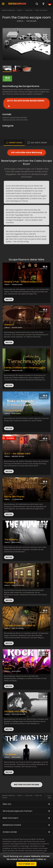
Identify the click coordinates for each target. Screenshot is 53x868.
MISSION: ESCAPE (18, 456)
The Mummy (11, 540)
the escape (29, 10)
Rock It (8, 669)
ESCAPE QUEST (17, 327)
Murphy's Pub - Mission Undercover (23, 282)
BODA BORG (16, 413)
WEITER (9, 342)
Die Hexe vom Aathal (16, 712)
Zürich (20, 10)
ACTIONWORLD (17, 499)
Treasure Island (13, 411)
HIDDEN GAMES (17, 284)
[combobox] (43, 4)
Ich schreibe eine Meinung (27, 152)
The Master (10, 754)
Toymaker (10, 583)
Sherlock (9, 325)
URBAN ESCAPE (17, 370)
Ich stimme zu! (26, 864)
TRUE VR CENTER (18, 628)
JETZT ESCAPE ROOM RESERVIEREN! (26, 101)
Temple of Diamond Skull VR (20, 626)
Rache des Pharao (14, 497)
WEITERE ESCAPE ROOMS (27, 785)
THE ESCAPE (31, 21)
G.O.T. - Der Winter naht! (17, 454)
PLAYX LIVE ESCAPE (18, 714)
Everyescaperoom (8, 10)
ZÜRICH (20, 21)
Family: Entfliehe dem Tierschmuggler (25, 368)
